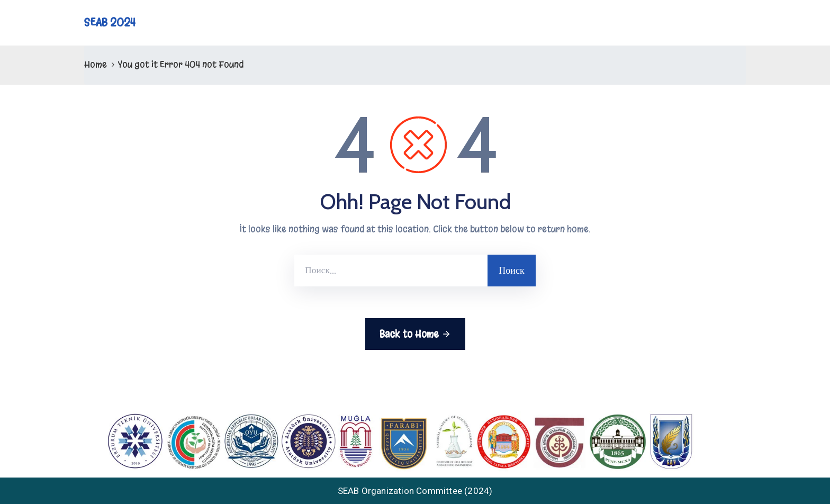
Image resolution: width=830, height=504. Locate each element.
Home (96, 64)
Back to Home (415, 334)
